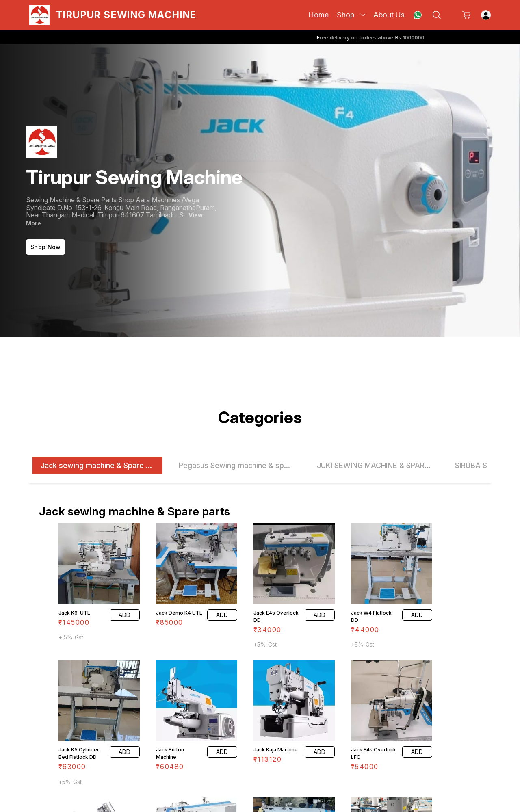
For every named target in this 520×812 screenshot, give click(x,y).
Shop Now (45, 247)
